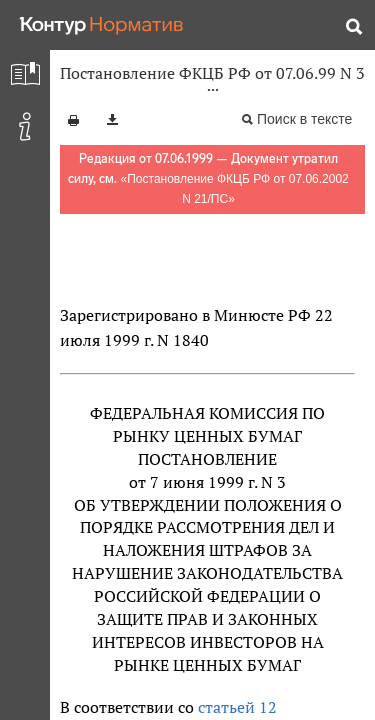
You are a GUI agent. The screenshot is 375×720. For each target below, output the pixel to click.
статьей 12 (237, 707)
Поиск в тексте (304, 119)
